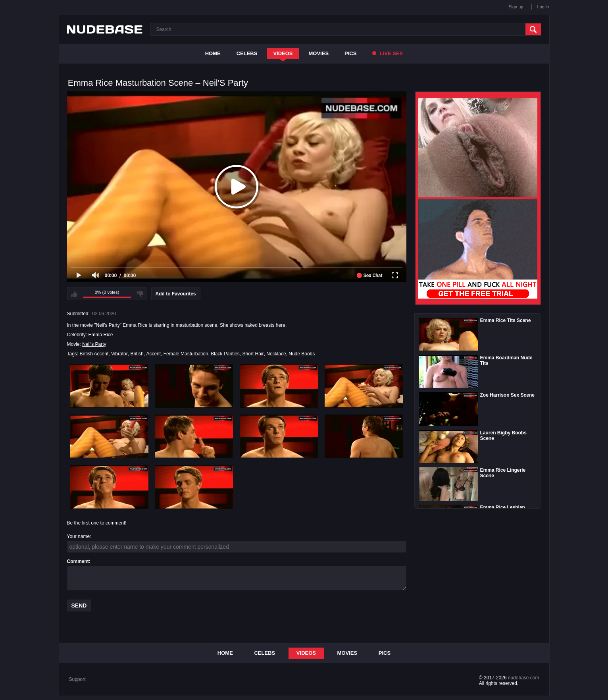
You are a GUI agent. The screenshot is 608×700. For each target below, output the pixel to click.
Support (77, 679)
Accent (153, 354)
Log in (543, 7)
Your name (79, 536)
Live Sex (388, 53)
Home (213, 53)
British (137, 354)
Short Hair (253, 354)
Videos (283, 53)
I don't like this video (140, 294)
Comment (78, 561)
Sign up (516, 7)
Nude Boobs (302, 354)
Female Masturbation (186, 354)
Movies (319, 53)
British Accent (94, 354)
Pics (350, 53)
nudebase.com (524, 678)
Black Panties (225, 354)
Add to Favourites (176, 294)
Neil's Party (94, 344)
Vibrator (119, 354)
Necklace (276, 354)
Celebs (247, 53)
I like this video (74, 294)
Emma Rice (101, 335)
